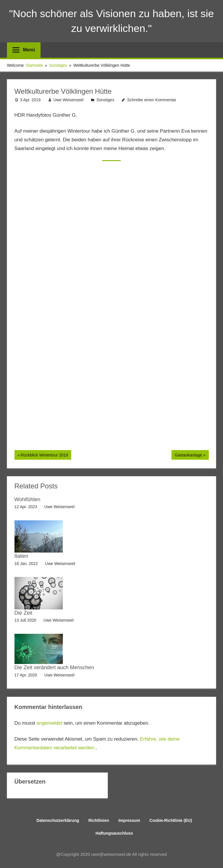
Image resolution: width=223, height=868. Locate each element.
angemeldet (49, 723)
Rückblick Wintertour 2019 (44, 456)
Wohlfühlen (28, 499)
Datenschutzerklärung (58, 820)
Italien (21, 556)
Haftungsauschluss (114, 833)
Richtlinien (99, 820)
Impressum (129, 820)
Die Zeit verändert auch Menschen (54, 667)
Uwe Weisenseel (68, 100)
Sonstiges (105, 100)
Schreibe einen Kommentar (152, 100)
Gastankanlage (188, 456)
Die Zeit (23, 613)
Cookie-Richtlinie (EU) (171, 820)
